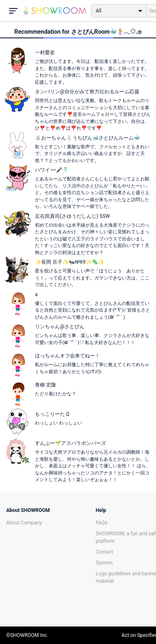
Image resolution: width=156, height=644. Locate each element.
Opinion (104, 563)
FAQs (102, 523)
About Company (24, 523)
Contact (104, 552)
